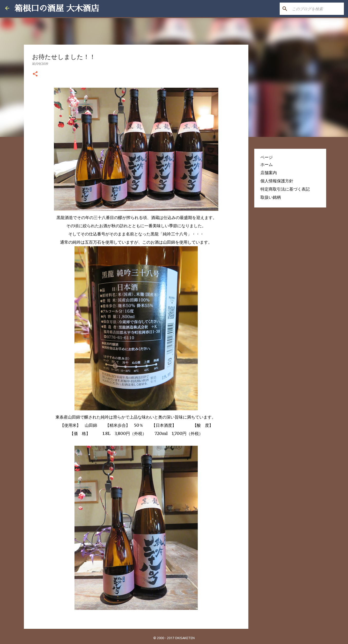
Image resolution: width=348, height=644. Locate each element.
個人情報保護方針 (277, 181)
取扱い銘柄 (271, 197)
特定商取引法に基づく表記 (285, 189)
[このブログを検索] (317, 9)
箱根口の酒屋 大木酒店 (57, 8)
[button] (35, 74)
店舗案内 (269, 173)
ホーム (267, 164)
